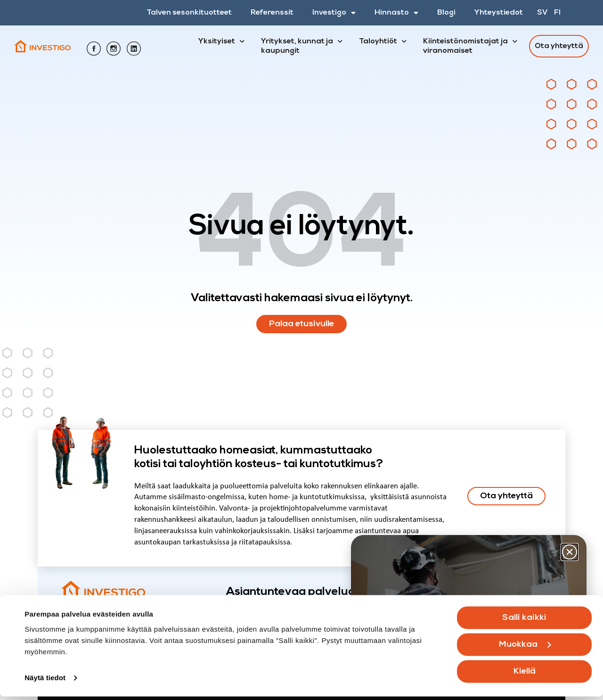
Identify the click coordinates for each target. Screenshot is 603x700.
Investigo (334, 13)
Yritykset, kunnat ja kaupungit (302, 45)
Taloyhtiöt (383, 42)
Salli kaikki (524, 622)
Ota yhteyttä (559, 46)
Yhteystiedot (499, 13)
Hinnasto (396, 13)
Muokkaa (525, 648)
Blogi (446, 13)
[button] (570, 552)
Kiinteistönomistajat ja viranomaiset (470, 45)
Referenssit (272, 13)
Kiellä (525, 675)
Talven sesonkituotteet (189, 13)
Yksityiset (221, 42)
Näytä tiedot (45, 681)
